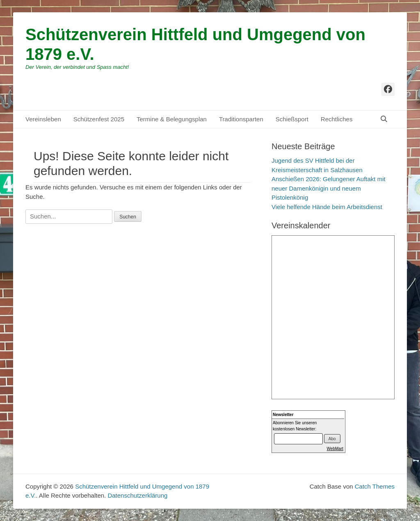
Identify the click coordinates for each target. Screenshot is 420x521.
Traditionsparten (241, 119)
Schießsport (292, 119)
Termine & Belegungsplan (172, 119)
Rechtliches (337, 119)
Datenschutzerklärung (137, 495)
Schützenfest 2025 (99, 119)
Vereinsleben (43, 119)
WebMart (335, 449)
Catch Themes (375, 486)
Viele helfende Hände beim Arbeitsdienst (327, 207)
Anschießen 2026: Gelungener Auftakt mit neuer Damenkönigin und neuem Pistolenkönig (329, 188)
